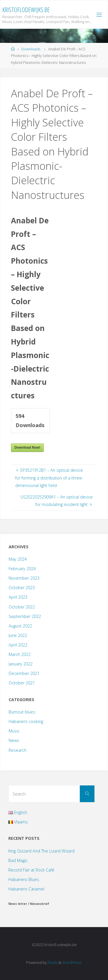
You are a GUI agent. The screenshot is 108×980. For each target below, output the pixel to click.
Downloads (31, 49)
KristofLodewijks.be (26, 10)
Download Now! (27, 448)
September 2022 (25, 616)
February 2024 (22, 569)
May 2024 (18, 559)
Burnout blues (22, 712)
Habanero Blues (24, 879)
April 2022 (18, 645)
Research (18, 750)
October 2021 (22, 683)
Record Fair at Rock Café (31, 870)
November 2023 (24, 578)
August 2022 (20, 626)
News (14, 740)
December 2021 (24, 673)
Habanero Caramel (26, 889)
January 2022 (21, 664)
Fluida (52, 962)
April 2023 (18, 597)
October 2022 (22, 607)
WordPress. (72, 962)
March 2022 (20, 654)
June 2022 (18, 635)
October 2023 (22, 588)
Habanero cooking (26, 721)
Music (14, 731)
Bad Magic (18, 860)
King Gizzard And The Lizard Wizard (41, 851)
